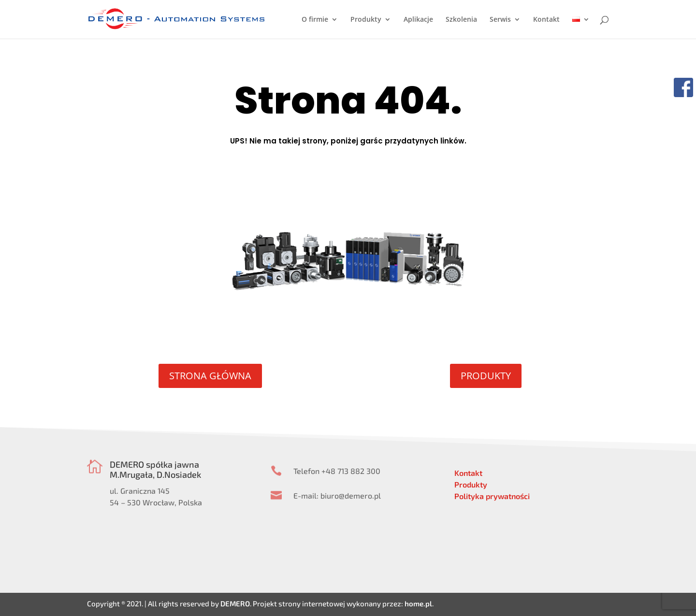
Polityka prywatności (492, 496)
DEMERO (235, 603)
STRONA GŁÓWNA (210, 376)
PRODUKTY (486, 376)
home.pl (418, 603)
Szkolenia (461, 20)
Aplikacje (418, 20)
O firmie (315, 20)
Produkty (366, 20)
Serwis (500, 20)
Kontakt (546, 20)
